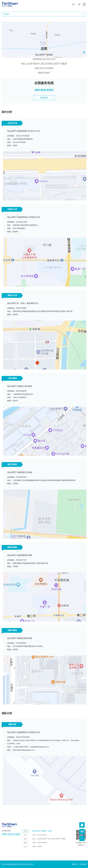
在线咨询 (44, 100)
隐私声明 (75, 864)
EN (73, 4)
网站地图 (83, 864)
